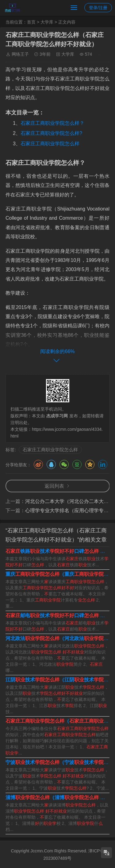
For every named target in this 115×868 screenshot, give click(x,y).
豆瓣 (77, 464)
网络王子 (20, 54)
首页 (31, 22)
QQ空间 (90, 464)
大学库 (47, 22)
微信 (64, 464)
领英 (103, 464)
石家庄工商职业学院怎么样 (50, 144)
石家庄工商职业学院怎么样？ (52, 123)
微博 (38, 464)
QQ (51, 464)
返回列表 (54, 486)
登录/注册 (98, 8)
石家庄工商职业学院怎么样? (51, 133)
